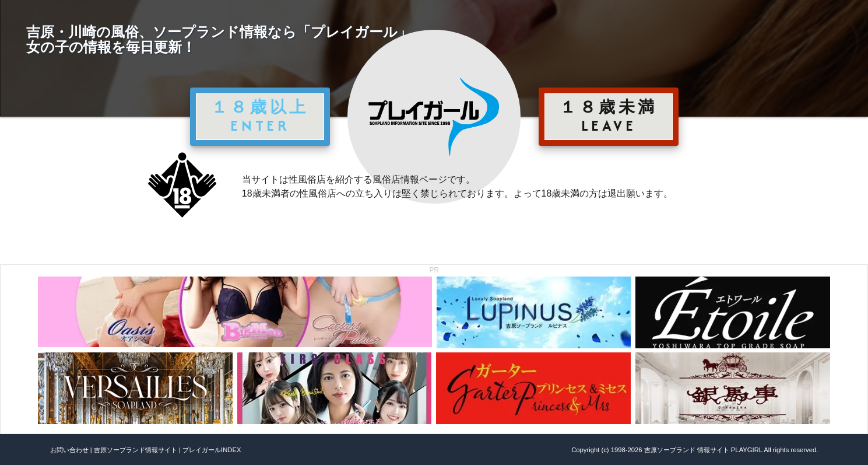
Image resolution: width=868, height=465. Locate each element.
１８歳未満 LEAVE (609, 116)
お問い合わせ (69, 450)
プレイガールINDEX (212, 450)
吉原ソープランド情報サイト (136, 450)
